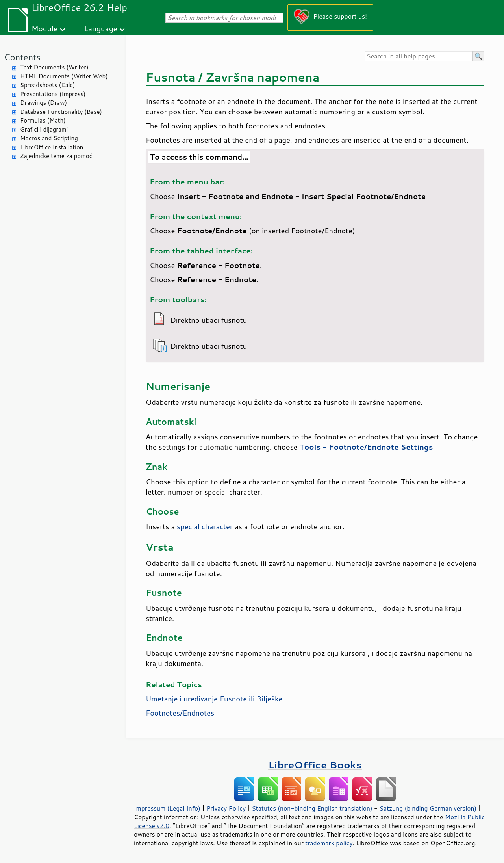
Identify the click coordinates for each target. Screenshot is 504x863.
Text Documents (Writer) (54, 67)
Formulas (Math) (43, 120)
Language (101, 28)
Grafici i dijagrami (44, 129)
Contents (22, 57)
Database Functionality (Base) (61, 112)
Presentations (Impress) (53, 94)
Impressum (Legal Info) (167, 808)
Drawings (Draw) (44, 103)
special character (205, 526)
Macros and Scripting (49, 138)
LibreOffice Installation (52, 147)
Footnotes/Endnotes (180, 713)
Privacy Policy (226, 808)
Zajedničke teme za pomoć (56, 156)
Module (44, 28)
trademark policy (329, 843)
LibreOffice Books (315, 765)
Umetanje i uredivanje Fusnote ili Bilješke (214, 699)
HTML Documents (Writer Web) (64, 76)
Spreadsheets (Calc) (47, 85)
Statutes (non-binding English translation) (312, 808)
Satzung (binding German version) (428, 808)
